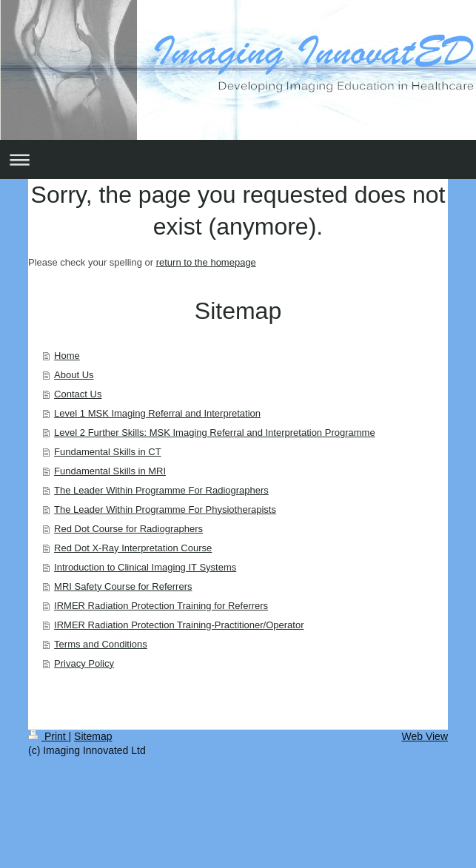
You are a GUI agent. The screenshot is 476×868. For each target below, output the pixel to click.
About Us (74, 375)
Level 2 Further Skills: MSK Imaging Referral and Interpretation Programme (215, 433)
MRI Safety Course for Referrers (123, 586)
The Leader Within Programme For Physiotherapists (165, 509)
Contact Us (78, 394)
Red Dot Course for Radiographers (128, 529)
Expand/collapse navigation (238, 159)
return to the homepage (206, 262)
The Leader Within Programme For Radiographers (161, 490)
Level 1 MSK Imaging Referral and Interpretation (157, 413)
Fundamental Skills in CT (108, 452)
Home (67, 356)
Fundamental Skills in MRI (110, 471)
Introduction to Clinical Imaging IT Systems (145, 567)
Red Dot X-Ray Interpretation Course (133, 548)
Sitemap (93, 736)
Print (48, 736)
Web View (425, 736)
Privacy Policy (84, 663)
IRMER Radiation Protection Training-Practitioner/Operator (179, 625)
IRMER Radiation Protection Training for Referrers (161, 606)
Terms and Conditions (101, 644)
